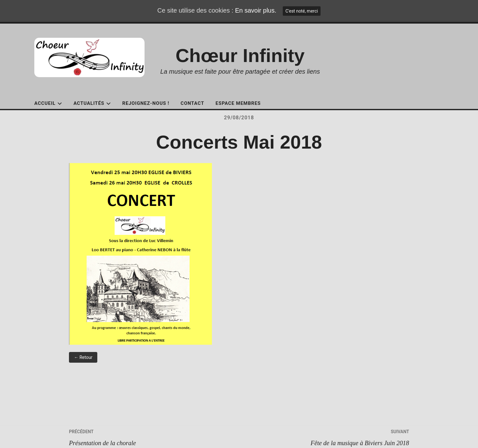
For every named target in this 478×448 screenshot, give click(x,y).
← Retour (83, 357)
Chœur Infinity (240, 56)
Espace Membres (238, 103)
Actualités (92, 103)
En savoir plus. (256, 10)
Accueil (48, 103)
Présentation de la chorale (154, 436)
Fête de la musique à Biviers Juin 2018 (324, 436)
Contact (193, 103)
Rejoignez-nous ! (146, 103)
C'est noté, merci (302, 11)
